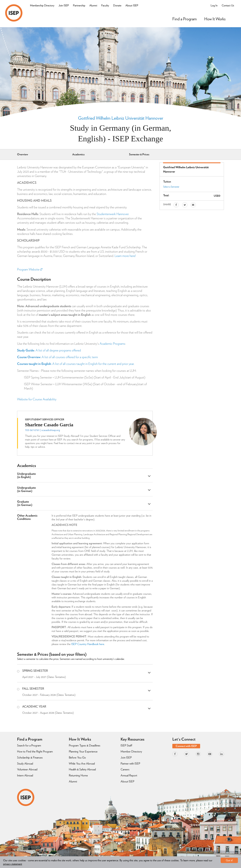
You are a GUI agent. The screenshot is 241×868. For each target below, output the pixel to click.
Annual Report (129, 775)
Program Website (30, 269)
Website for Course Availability (37, 399)
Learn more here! (125, 256)
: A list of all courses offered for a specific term (57, 357)
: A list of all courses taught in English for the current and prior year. (76, 364)
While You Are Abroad (82, 763)
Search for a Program (29, 745)
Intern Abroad (25, 775)
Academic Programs (112, 344)
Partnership (79, 5)
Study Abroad (25, 763)
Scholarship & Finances (30, 757)
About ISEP (132, 5)
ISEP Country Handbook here (88, 644)
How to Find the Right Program (35, 751)
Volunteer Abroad (27, 769)
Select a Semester (171, 187)
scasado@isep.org (51, 430)
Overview (23, 154)
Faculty (105, 5)
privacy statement (13, 864)
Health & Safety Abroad (82, 769)
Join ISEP (64, 5)
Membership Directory (42, 5)
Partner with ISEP (130, 763)
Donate (117, 5)
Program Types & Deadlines (85, 745)
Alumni (93, 5)
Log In (214, 5)
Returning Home (78, 775)
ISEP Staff (126, 745)
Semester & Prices (139, 154)
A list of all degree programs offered (49, 350)
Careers (125, 769)
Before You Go (77, 757)
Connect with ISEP (186, 746)
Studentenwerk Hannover (113, 214)
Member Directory (131, 751)
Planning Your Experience (83, 751)
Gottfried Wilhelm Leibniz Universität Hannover (121, 118)
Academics (78, 154)
